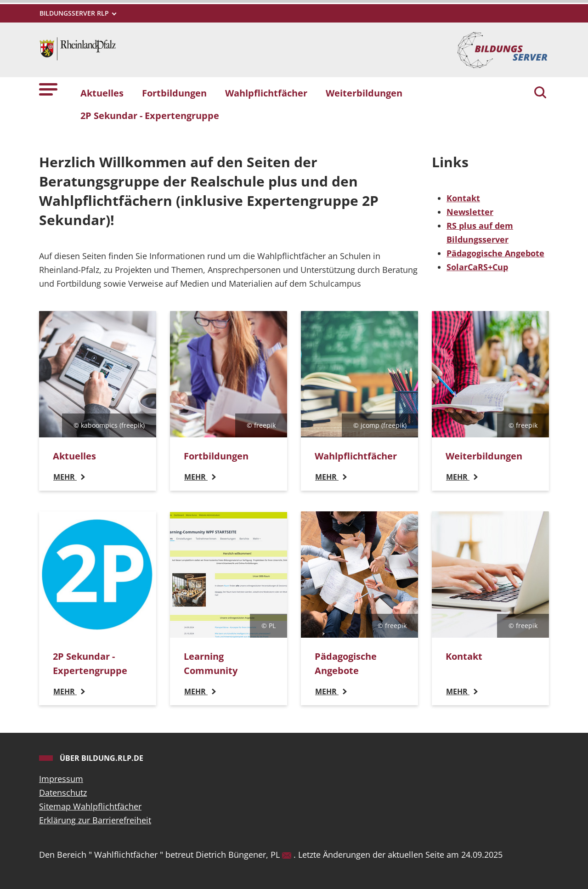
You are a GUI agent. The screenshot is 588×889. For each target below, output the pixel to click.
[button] (48, 89)
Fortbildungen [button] (174, 93)
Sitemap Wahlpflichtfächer (90, 806)
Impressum (61, 779)
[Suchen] (540, 93)
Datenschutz (63, 793)
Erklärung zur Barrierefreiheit (95, 820)
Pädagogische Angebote (495, 253)
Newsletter (470, 212)
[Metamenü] (77, 13)
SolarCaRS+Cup (477, 267)
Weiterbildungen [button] (364, 93)
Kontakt (463, 198)
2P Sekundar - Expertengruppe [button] (150, 115)
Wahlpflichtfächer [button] (266, 93)
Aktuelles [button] (102, 93)
